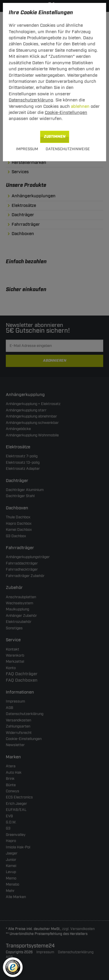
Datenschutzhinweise (68, 149)
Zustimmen (55, 137)
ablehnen (80, 106)
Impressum (27, 149)
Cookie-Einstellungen (66, 113)
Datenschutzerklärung (31, 100)
